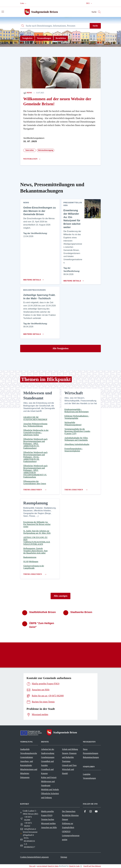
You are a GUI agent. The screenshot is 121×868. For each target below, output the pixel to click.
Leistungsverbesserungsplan (71, 838)
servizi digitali (42, 866)
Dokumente (25, 777)
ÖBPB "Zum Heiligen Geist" (42, 625)
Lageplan (87, 774)
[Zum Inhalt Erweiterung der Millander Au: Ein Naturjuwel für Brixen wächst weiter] (73, 280)
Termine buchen (48, 819)
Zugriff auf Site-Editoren (92, 866)
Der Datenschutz (69, 811)
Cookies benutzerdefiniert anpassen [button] (34, 857)
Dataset (65, 819)
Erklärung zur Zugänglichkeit (68, 825)
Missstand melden (48, 823)
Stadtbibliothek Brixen (42, 612)
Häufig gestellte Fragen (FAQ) (47, 813)
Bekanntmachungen (91, 757)
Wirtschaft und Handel (68, 771)
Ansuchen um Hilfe (49, 827)
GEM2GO (66, 831)
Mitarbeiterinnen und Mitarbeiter (29, 771)
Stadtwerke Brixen (81, 612)
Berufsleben (61, 38)
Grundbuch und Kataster (47, 771)
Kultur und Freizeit (49, 777)
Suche (95, 26)
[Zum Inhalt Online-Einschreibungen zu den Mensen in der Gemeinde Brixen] (34, 279)
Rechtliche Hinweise (70, 815)
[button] (23, 3)
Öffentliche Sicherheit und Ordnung (50, 796)
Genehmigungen (48, 757)
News (28, 93)
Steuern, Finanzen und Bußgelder (69, 755)
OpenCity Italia (53, 866)
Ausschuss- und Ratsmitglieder (26, 763)
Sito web (32, 866)
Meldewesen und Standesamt (48, 783)
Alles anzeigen (60, 596)
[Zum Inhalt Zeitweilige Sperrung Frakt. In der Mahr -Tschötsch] (34, 333)
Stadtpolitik (25, 749)
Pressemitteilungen (91, 753)
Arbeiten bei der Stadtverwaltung (48, 751)
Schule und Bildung (70, 749)
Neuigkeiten (27, 38)
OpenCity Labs (74, 866)
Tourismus (66, 761)
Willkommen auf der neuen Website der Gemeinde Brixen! (57, 101)
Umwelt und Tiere (69, 765)
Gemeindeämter (27, 757)
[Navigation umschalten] (3, 12)
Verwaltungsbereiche (29, 753)
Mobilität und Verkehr (50, 789)
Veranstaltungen (44, 38)
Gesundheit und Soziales (47, 763)
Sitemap (64, 857)
